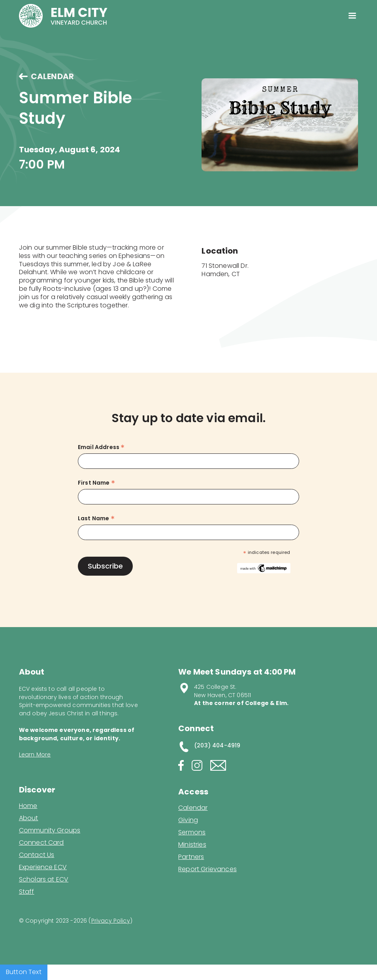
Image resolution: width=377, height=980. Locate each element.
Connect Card (41, 843)
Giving (188, 820)
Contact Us (37, 855)
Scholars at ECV (44, 880)
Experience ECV (43, 867)
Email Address (101, 447)
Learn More (35, 754)
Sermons (192, 832)
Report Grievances (207, 870)
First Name (96, 483)
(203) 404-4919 (217, 745)
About (29, 818)
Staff (27, 892)
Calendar (193, 808)
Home (28, 806)
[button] (352, 16)
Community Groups (50, 830)
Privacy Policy (111, 921)
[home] (63, 16)
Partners (191, 857)
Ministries (192, 845)
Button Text (24, 972)
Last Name (96, 518)
